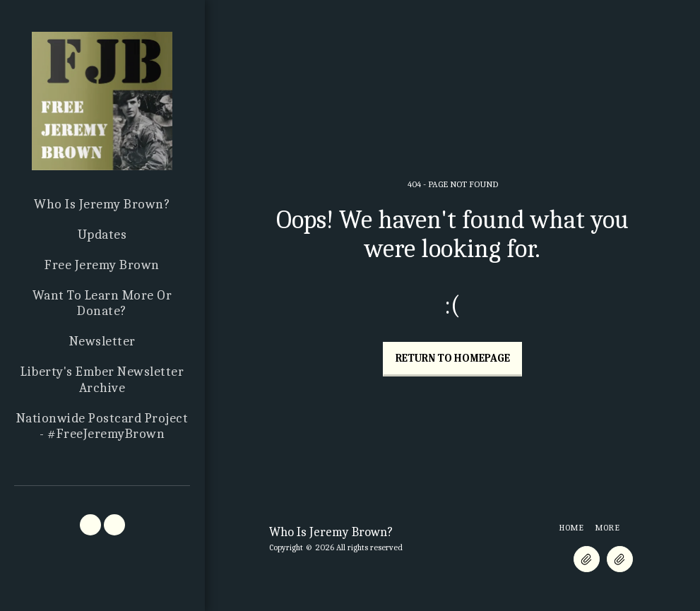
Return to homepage (453, 358)
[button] (90, 525)
